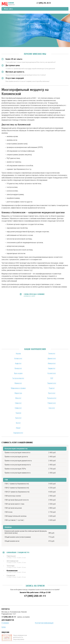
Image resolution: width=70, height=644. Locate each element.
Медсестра (18, 393)
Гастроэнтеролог (18, 378)
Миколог (18, 398)
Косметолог (52, 373)
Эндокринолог (18, 433)
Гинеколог (52, 353)
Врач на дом (18, 373)
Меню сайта (7, 9)
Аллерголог (18, 358)
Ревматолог (52, 403)
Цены (4, 627)
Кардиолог (52, 368)
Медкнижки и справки (18, 388)
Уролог (18, 423)
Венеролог (18, 368)
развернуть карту (29, 296)
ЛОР (52, 378)
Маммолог (18, 383)
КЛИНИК (8, 4)
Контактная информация (44, 623)
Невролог (18, 403)
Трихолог (18, 418)
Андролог (18, 363)
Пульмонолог (52, 398)
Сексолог (52, 408)
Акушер (18, 353)
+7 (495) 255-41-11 (43, 3)
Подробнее (35, 34)
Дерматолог (52, 358)
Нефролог (18, 408)
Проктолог (52, 393)
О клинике (5, 623)
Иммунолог (52, 363)
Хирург (18, 428)
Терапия (18, 413)
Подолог (52, 388)
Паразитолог (52, 383)
